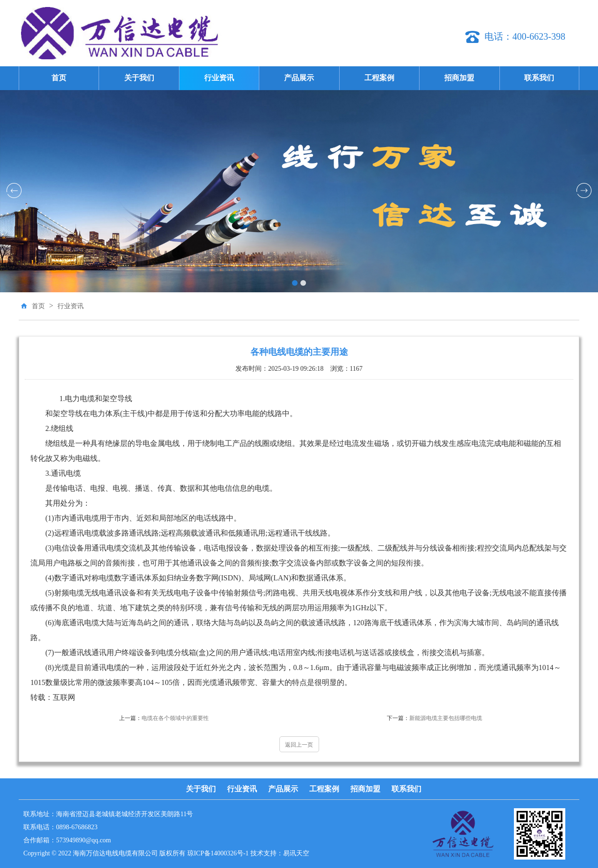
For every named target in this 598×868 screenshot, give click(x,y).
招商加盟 (459, 78)
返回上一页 (299, 745)
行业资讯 (219, 78)
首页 (59, 78)
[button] (295, 283)
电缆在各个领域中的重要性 (164, 718)
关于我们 (139, 78)
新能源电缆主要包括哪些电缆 (434, 718)
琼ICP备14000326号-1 (218, 853)
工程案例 (379, 78)
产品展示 (299, 78)
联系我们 (539, 78)
